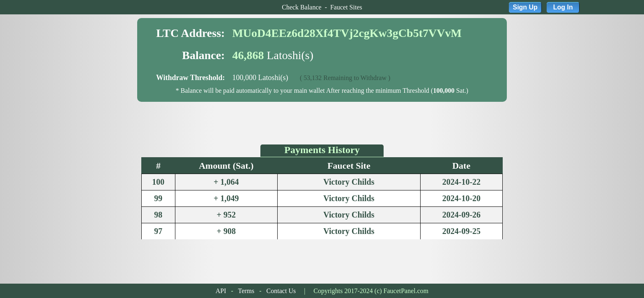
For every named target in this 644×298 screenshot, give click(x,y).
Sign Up (525, 7)
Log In (563, 7)
